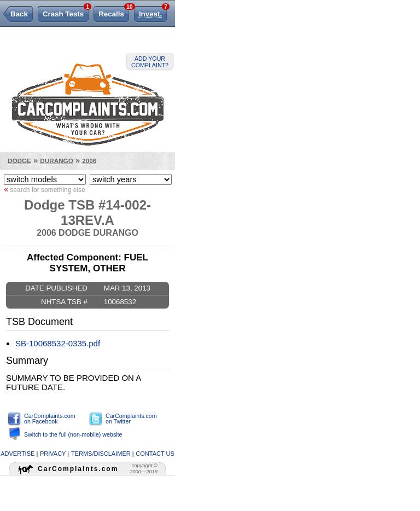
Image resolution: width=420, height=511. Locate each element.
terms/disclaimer (101, 454)
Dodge (19, 161)
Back (19, 14)
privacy (53, 454)
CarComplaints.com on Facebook (50, 419)
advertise (17, 454)
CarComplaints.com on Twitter (131, 419)
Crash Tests (66, 12)
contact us (155, 454)
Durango (57, 161)
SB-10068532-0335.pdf (58, 343)
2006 (89, 161)
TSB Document (39, 322)
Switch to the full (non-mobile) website (73, 434)
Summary (27, 361)
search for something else (45, 189)
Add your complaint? (150, 62)
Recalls (114, 12)
